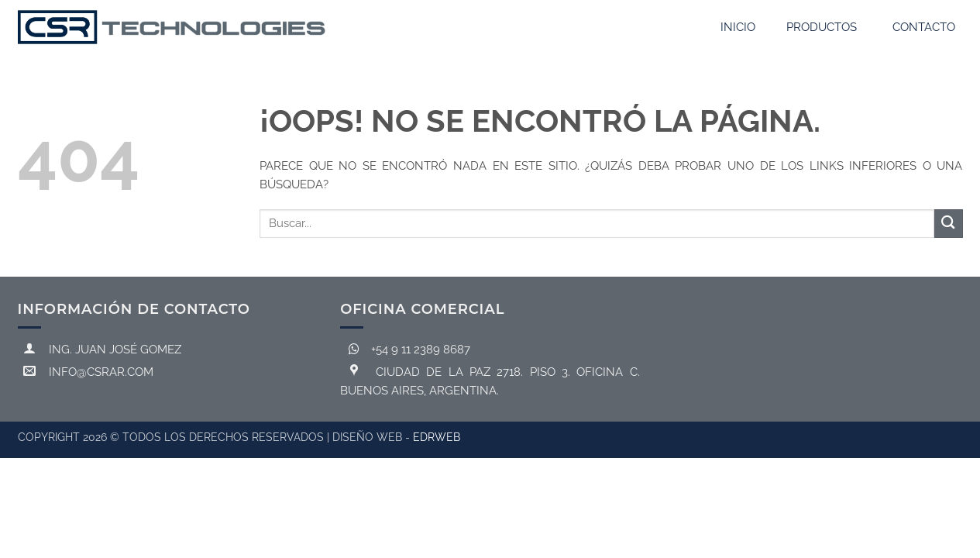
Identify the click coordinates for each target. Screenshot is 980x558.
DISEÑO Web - (396, 437)
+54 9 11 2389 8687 (406, 350)
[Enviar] (949, 224)
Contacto (924, 27)
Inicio (738, 27)
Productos (822, 27)
